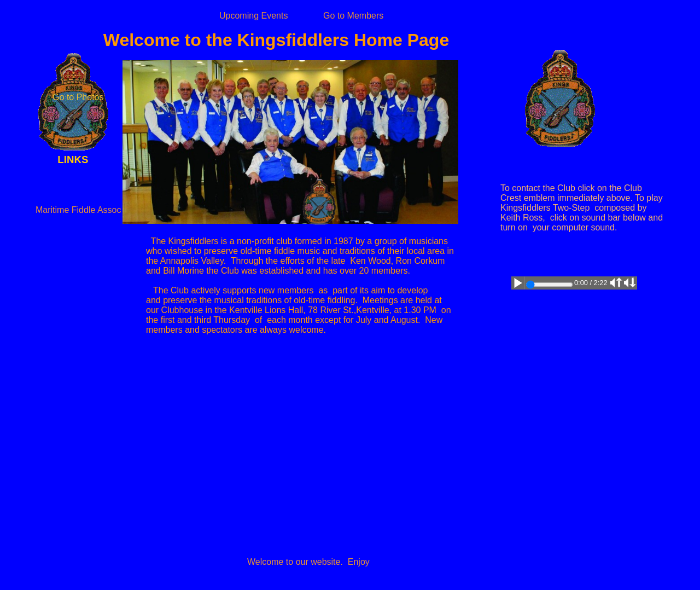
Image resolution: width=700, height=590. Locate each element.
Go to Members (353, 16)
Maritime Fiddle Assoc (78, 210)
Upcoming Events (253, 16)
